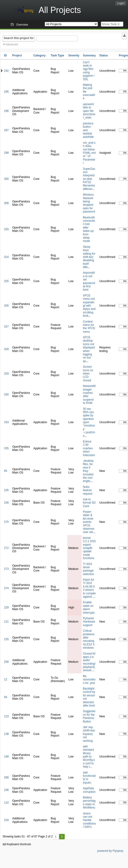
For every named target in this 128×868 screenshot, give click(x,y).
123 (6, 716)
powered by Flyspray (110, 851)
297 (6, 130)
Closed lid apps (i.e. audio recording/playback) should (89, 662)
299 (6, 153)
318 (6, 820)
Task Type (57, 55)
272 (6, 548)
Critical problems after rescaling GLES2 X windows (89, 639)
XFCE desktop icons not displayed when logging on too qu (89, 349)
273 (6, 569)
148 (6, 757)
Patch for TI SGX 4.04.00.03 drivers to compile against (89, 588)
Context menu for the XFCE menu (89, 327)
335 (6, 448)
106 (6, 790)
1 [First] (56, 837)
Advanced (12, 44)
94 (6, 697)
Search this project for (19, 38)
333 (6, 422)
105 (6, 490)
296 (6, 111)
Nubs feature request (88, 490)
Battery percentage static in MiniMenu (89, 803)
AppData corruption (89, 790)
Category (40, 55)
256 (6, 662)
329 (6, 374)
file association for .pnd (89, 680)
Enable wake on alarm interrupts (89, 607)
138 (6, 734)
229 (6, 608)
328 (6, 349)
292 (6, 71)
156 (6, 503)
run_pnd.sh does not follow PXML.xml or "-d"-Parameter (89, 153)
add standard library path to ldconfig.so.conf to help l (89, 757)
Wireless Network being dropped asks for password (89, 203)
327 (6, 327)
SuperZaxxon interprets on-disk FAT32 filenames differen (89, 179)
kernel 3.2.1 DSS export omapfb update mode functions (89, 548)
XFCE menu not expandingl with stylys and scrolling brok (89, 306)
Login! (121, 3)
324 (6, 257)
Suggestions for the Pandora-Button (89, 716)
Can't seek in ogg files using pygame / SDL (89, 71)
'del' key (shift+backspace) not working (89, 734)
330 (6, 395)
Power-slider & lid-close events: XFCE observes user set (89, 522)
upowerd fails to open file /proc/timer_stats (89, 111)
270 (6, 522)
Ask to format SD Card (89, 503)
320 (6, 229)
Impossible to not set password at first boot (89, 281)
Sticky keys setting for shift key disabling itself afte (89, 257)
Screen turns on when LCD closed (88, 374)
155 (6, 639)
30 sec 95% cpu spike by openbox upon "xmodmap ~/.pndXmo (89, 422)
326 (6, 306)
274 (6, 588)
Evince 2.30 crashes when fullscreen (89, 448)
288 (6, 777)
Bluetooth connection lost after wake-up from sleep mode (89, 229)
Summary (89, 55)
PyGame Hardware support (89, 622)
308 (6, 203)
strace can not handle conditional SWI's (89, 820)
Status (104, 55)
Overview (22, 25)
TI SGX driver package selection (88, 569)
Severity (74, 55)
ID (5, 55)
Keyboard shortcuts (17, 844)
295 (6, 92)
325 (6, 281)
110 (6, 803)
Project (17, 55)
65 (6, 471)
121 (6, 622)
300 (6, 179)
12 (6, 679)
